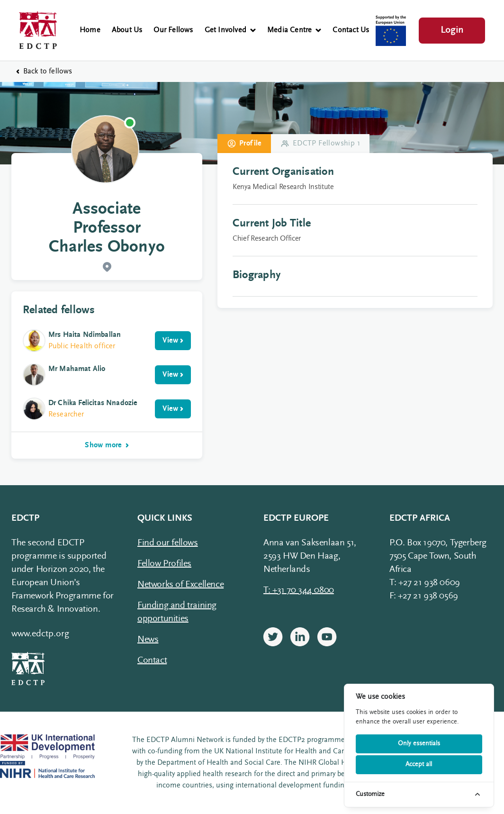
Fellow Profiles (164, 564)
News (148, 640)
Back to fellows (44, 72)
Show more (107, 445)
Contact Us (351, 30)
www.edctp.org (40, 634)
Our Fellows (173, 30)
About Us (127, 30)
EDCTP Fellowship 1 (320, 144)
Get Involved (230, 30)
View (173, 341)
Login (452, 30)
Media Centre (294, 30)
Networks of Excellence (180, 585)
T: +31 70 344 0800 (299, 590)
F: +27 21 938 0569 (424, 596)
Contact (152, 660)
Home (90, 30)
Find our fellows (168, 543)
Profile (244, 144)
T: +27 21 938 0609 (425, 583)
